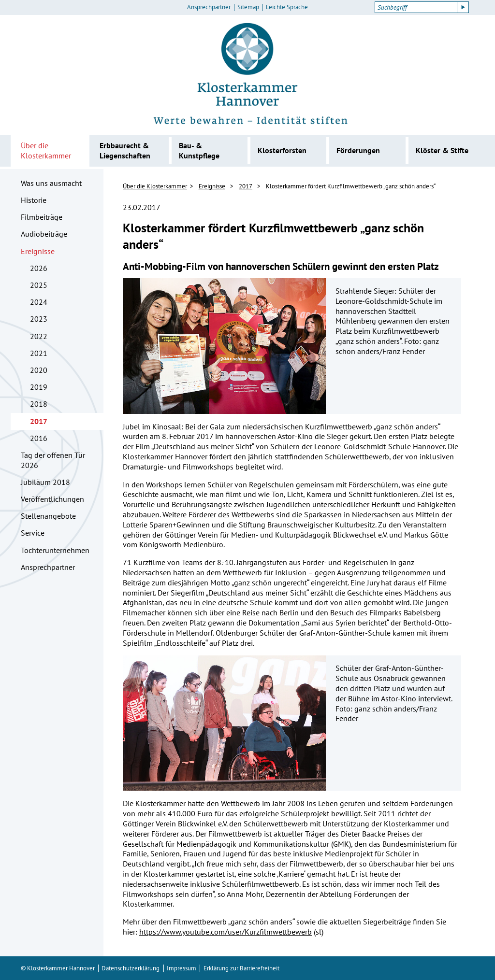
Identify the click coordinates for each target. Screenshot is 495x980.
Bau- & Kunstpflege (199, 150)
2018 (39, 404)
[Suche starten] (463, 7)
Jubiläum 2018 (45, 482)
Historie (34, 200)
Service (33, 533)
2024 (39, 302)
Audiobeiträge (44, 234)
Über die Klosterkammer (46, 150)
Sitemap (248, 7)
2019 (39, 387)
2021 (39, 353)
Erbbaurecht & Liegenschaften (125, 150)
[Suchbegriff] (416, 7)
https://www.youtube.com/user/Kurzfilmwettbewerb (226, 932)
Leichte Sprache (287, 7)
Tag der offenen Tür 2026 (53, 460)
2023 (39, 319)
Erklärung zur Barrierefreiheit (241, 968)
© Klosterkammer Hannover (58, 968)
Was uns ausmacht (51, 183)
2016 (39, 438)
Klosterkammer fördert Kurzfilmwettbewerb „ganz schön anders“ (351, 186)
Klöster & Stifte (442, 150)
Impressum (182, 968)
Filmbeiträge (42, 217)
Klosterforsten (282, 150)
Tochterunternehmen (55, 550)
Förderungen (358, 150)
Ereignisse (38, 251)
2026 (39, 268)
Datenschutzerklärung (131, 968)
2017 (39, 421)
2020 (39, 370)
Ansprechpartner (209, 7)
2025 (39, 285)
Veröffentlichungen (52, 499)
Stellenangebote (48, 516)
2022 (39, 336)
